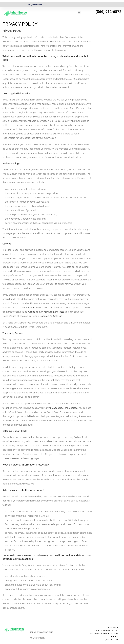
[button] (79, 12)
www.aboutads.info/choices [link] (62, 408)
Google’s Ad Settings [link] (51, 316)
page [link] (10, 416)
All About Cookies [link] (34, 307)
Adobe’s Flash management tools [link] (46, 312)
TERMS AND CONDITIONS (41, 639)
